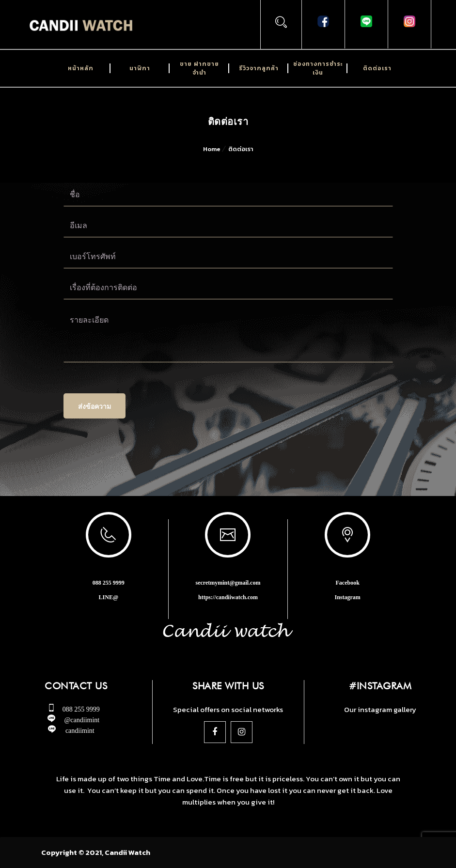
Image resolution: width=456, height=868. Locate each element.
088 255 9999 (109, 583)
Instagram (347, 597)
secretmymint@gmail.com (228, 583)
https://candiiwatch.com (228, 597)
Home (212, 149)
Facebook (347, 583)
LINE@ (109, 597)
